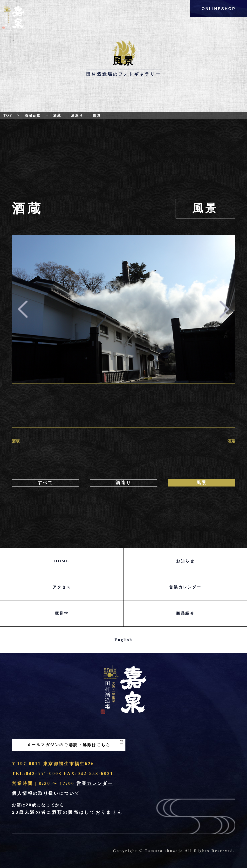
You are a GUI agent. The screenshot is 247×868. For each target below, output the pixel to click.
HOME (62, 561)
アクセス (62, 587)
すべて (45, 483)
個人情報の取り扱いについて (46, 793)
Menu (14, 42)
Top (8, 115)
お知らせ (185, 561)
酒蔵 (16, 441)
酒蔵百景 (33, 115)
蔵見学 (62, 613)
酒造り (77, 115)
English (123, 640)
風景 (97, 115)
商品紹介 (185, 613)
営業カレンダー (185, 587)
